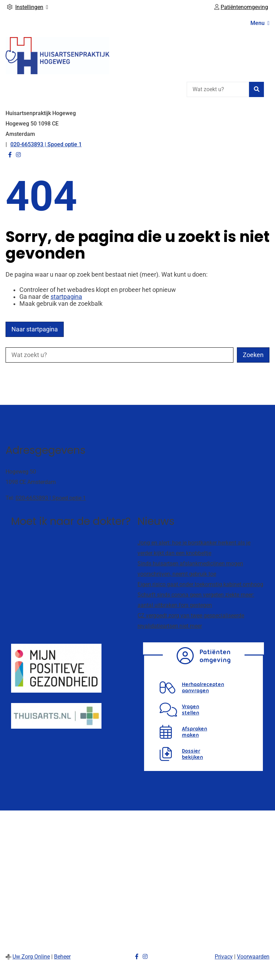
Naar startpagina (35, 329)
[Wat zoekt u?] (218, 89)
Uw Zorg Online (31, 957)
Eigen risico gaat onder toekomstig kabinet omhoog (200, 584)
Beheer (62, 957)
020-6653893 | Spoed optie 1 (51, 498)
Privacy (224, 957)
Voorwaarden (253, 957)
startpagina (66, 297)
